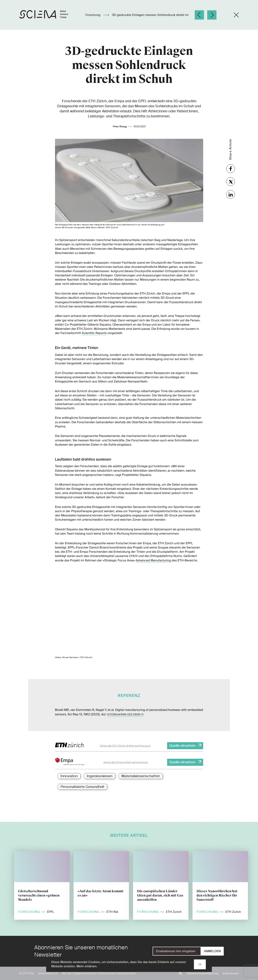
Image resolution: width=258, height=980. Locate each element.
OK (200, 964)
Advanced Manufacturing (153, 560)
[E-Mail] (177, 951)
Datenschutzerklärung (203, 973)
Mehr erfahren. (87, 966)
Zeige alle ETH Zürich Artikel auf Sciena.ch (125, 746)
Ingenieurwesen (100, 776)
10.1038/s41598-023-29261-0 (125, 715)
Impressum (231, 973)
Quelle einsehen (182, 746)
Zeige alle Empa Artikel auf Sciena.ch (126, 762)
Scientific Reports (94, 333)
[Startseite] (48, 15)
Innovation (69, 776)
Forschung (93, 15)
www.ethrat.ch (48, 973)
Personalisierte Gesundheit (82, 787)
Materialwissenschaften (141, 776)
